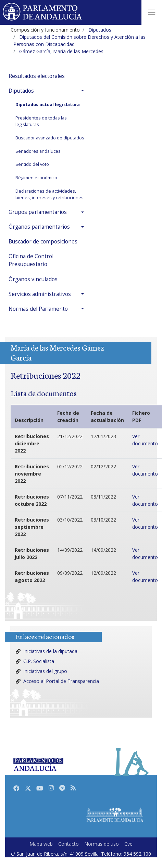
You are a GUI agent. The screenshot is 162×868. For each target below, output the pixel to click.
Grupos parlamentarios (38, 212)
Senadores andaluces (38, 151)
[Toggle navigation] (152, 12)
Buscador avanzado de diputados (50, 138)
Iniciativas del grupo (45, 671)
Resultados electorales (37, 76)
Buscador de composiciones (43, 242)
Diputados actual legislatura (48, 105)
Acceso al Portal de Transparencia (61, 681)
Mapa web (41, 844)
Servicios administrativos (40, 294)
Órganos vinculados (33, 279)
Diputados (21, 91)
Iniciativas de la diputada (50, 651)
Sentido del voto (32, 164)
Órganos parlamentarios (39, 227)
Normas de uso (102, 844)
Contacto (68, 844)
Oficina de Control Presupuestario (31, 260)
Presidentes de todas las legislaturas (41, 121)
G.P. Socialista (39, 661)
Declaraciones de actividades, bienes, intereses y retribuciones (49, 194)
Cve (128, 844)
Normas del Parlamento (38, 309)
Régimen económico (36, 178)
